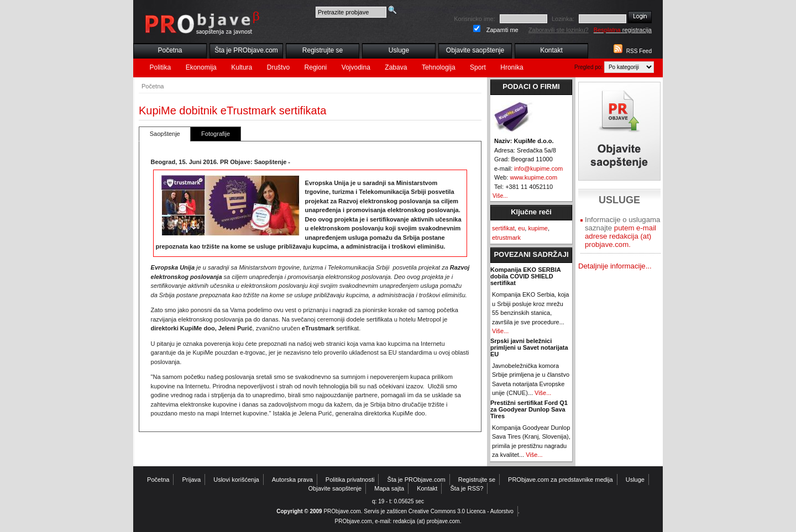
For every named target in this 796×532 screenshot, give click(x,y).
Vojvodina (356, 67)
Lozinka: (563, 19)
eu (521, 228)
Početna (170, 50)
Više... (500, 196)
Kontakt (551, 50)
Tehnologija (439, 67)
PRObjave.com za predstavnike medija (561, 480)
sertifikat (503, 228)
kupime (538, 228)
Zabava (396, 67)
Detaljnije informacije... (615, 266)
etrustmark (506, 238)
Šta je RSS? (467, 488)
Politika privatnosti (350, 480)
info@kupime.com (538, 168)
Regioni (316, 67)
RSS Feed (639, 51)
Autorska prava (292, 480)
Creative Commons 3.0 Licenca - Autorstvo (461, 511)
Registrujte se (323, 50)
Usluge (399, 50)
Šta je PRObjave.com (246, 50)
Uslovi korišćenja (236, 480)
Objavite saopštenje (475, 50)
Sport (478, 67)
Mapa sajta (389, 488)
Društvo (278, 67)
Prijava (192, 480)
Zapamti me (502, 30)
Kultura (242, 67)
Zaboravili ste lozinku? (559, 30)
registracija (623, 30)
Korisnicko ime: (475, 19)
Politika (161, 67)
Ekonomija (201, 67)
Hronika (512, 67)
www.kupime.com (534, 177)
